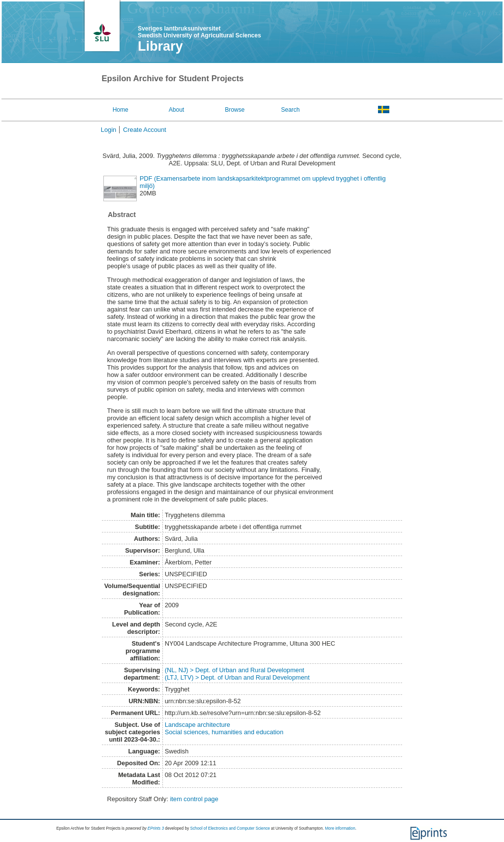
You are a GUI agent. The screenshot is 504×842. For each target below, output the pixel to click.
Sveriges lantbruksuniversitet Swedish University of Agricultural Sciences (199, 32)
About (176, 110)
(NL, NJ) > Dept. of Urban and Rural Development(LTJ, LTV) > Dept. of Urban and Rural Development (237, 674)
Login (109, 130)
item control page (194, 799)
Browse (235, 110)
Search (290, 110)
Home (121, 110)
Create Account (145, 130)
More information (340, 828)
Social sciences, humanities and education (224, 732)
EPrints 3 (156, 828)
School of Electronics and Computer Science (230, 828)
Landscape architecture (198, 725)
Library (160, 46)
